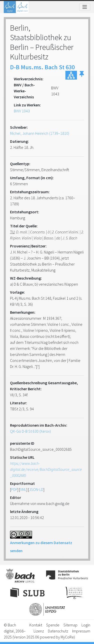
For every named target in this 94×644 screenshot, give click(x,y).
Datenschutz (58, 631)
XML (23, 489)
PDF (14, 489)
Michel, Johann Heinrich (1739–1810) (40, 133)
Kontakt (36, 625)
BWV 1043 (22, 111)
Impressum (81, 631)
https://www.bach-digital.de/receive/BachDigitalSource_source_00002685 (46, 469)
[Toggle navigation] (85, 7)
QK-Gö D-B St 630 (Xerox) (30, 431)
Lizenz (39, 631)
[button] (82, 75)
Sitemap (70, 625)
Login (86, 625)
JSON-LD (36, 489)
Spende (53, 625)
